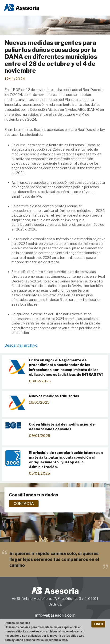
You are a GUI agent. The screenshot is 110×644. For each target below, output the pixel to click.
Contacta (24, 504)
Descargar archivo (21, 345)
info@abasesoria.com (55, 615)
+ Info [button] (98, 624)
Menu (101, 8)
